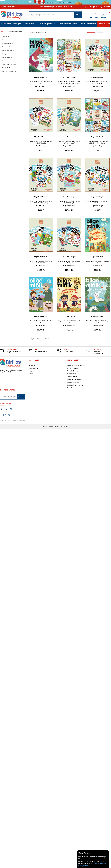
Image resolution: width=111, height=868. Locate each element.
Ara (78, 15)
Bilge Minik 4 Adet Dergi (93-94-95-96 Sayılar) (41, 262)
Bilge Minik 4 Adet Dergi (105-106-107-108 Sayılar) (69, 142)
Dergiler (5, 61)
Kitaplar (5, 40)
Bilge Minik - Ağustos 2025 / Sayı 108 (97, 322)
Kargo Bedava (7, 50)
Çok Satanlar (7, 68)
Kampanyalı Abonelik (9, 54)
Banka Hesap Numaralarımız (76, 365)
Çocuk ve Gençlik (8, 47)
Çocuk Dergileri (33, 368)
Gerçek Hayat (41, 24)
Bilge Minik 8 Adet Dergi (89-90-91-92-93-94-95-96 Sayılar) (97, 142)
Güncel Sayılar (104, 24)
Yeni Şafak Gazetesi (9, 64)
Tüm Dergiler (66, 24)
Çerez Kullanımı (72, 388)
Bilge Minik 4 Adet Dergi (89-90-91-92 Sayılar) (69, 262)
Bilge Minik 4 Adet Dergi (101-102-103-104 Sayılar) (41, 142)
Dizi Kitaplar (6, 57)
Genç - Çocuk (18, 24)
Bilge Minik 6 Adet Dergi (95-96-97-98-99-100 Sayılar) (41, 202)
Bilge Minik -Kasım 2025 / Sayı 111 (97, 262)
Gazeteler (32, 365)
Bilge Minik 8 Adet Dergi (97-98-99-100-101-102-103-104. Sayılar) (69, 82)
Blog (7, 415)
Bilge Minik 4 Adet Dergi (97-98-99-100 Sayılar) (97, 202)
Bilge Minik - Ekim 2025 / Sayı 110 (41, 322)
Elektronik (91, 24)
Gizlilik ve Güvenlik (73, 382)
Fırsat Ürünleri (7, 43)
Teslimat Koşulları (72, 368)
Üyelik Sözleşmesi (72, 371)
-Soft (44, 427)
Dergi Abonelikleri (8, 71)
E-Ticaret (49, 427)
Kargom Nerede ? (8, 7)
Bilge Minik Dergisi (41, 77)
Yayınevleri (6, 36)
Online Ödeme (71, 374)
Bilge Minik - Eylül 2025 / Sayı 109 (69, 322)
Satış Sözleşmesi (72, 377)
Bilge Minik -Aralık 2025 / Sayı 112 (41, 82)
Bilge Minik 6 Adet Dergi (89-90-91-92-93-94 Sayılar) (97, 82)
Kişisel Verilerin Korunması (75, 385)
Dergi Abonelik (79, 24)
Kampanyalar (91, 7)
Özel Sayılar (53, 24)
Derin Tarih (29, 24)
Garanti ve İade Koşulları (74, 379)
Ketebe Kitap (6, 24)
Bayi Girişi (106, 7)
